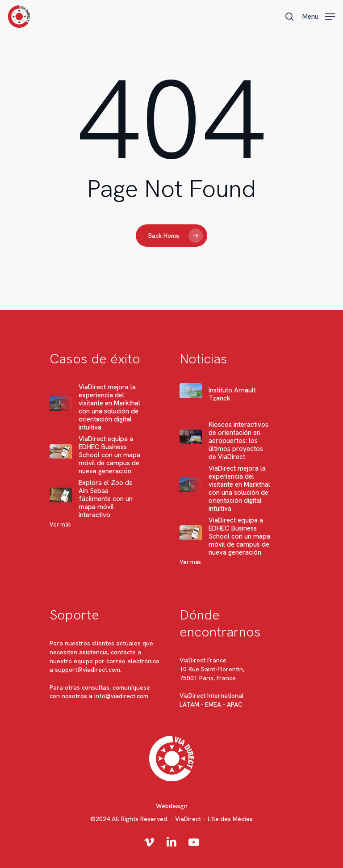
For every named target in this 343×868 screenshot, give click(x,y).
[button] (319, 15)
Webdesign (172, 806)
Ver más (60, 525)
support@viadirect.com (88, 670)
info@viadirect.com (121, 696)
